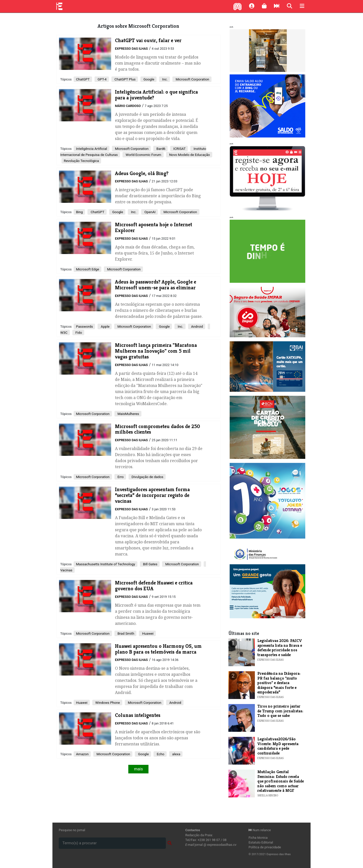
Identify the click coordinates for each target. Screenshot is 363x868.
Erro (120, 477)
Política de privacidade (265, 847)
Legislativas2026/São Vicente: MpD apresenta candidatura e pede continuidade (278, 746)
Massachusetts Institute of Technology (105, 564)
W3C (64, 332)
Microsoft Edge (87, 269)
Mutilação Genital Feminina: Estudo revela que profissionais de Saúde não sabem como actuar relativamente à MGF (281, 781)
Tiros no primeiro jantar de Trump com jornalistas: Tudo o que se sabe (280, 711)
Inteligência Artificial (91, 149)
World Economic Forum (143, 155)
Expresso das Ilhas (131, 49)
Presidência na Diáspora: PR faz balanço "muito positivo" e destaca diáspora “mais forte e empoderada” (279, 683)
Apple (105, 326)
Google (148, 79)
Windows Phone (107, 703)
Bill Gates (150, 564)
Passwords (84, 326)
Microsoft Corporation (192, 79)
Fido (78, 332)
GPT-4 (102, 79)
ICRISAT (179, 149)
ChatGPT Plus (125, 79)
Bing (79, 212)
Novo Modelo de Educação (189, 155)
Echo (160, 754)
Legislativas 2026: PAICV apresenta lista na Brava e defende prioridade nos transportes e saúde (280, 648)
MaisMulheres (128, 414)
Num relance (260, 830)
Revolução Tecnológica (81, 161)
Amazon (82, 754)
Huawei (147, 633)
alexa (176, 754)
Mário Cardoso (128, 106)
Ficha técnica (258, 838)
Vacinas (66, 570)
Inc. (164, 79)
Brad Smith (126, 633)
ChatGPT (83, 79)
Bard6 (160, 149)
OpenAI (149, 212)
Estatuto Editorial (261, 842)
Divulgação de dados (147, 477)
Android (197, 326)
